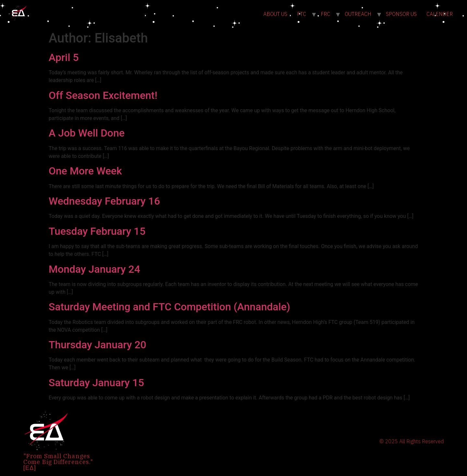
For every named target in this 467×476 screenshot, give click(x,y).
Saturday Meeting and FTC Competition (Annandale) (169, 307)
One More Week (85, 171)
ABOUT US (275, 14)
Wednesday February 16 (104, 201)
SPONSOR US (401, 14)
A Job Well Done (87, 133)
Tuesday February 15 (97, 231)
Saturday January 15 (96, 383)
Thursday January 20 (97, 345)
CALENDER (440, 14)
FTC (302, 14)
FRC (325, 14)
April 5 (64, 57)
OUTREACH (358, 14)
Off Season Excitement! (103, 95)
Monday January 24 (94, 269)
